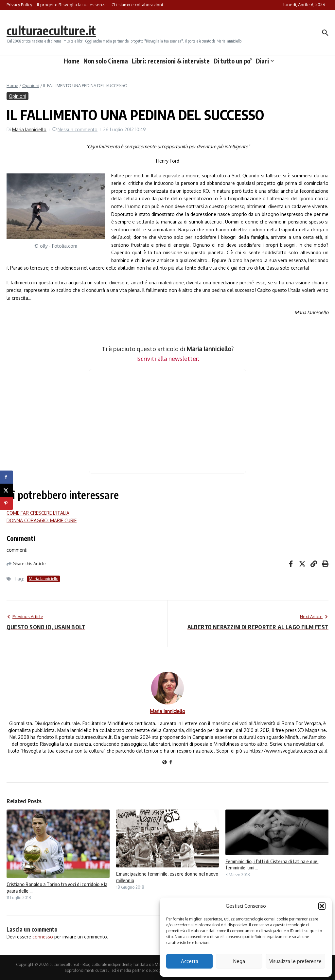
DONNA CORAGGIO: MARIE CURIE (42, 520)
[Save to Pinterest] (7, 503)
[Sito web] (165, 763)
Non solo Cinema (106, 61)
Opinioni (31, 85)
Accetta (190, 961)
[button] (322, 906)
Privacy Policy (19, 5)
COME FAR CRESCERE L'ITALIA (38, 513)
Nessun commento (78, 129)
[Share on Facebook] (7, 477)
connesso (43, 937)
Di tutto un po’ (233, 61)
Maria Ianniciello (29, 129)
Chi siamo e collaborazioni (137, 5)
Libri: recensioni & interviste (171, 61)
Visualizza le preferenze (295, 961)
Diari (265, 61)
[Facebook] (171, 763)
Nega (239, 961)
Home (72, 61)
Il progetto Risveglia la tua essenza (72, 5)
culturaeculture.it (53, 30)
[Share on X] (7, 490)
